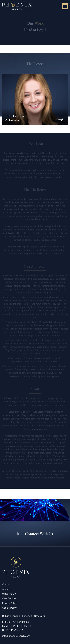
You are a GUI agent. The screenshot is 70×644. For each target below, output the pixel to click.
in (19, 534)
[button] (65, 6)
